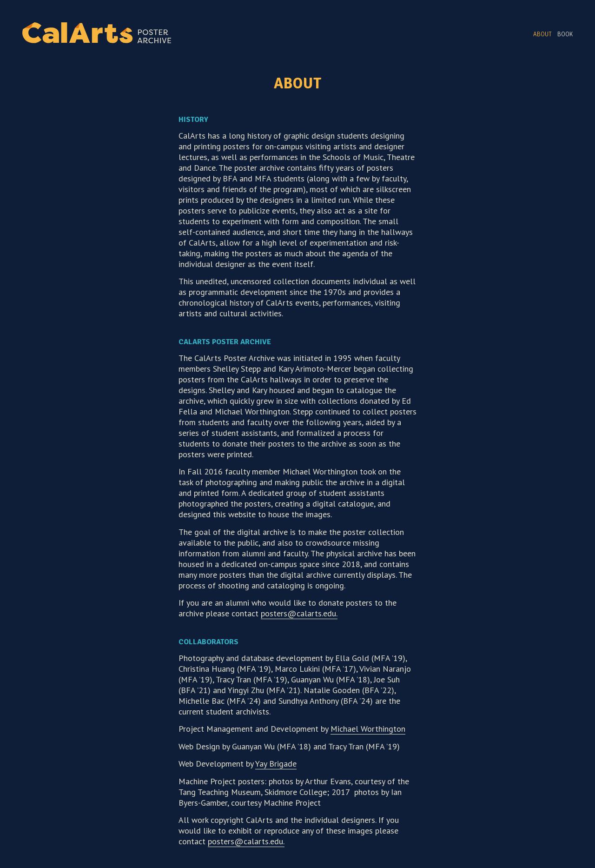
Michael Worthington (368, 729)
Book (565, 34)
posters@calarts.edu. (299, 613)
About (542, 34)
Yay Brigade (276, 764)
